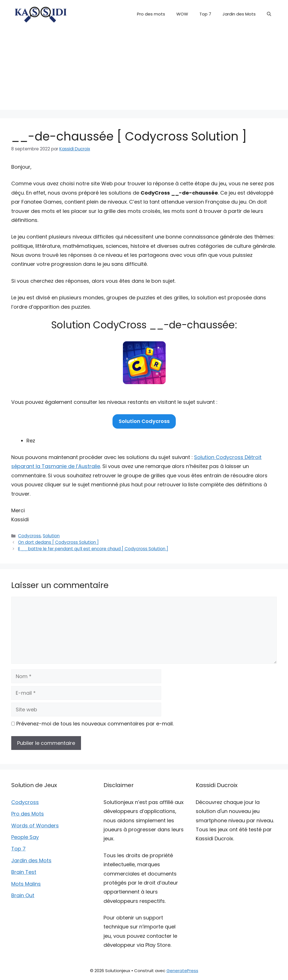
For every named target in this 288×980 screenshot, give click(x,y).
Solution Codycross (144, 421)
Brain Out (23, 895)
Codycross (29, 536)
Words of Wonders (35, 826)
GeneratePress (182, 971)
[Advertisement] (144, 70)
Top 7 (205, 14)
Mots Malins (26, 884)
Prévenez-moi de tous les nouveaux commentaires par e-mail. (95, 724)
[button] (269, 14)
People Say (25, 837)
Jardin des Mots (239, 14)
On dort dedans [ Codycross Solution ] (58, 542)
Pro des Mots (28, 814)
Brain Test (24, 872)
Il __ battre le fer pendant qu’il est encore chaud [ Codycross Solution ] (93, 549)
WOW (182, 14)
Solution (51, 536)
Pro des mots (151, 14)
